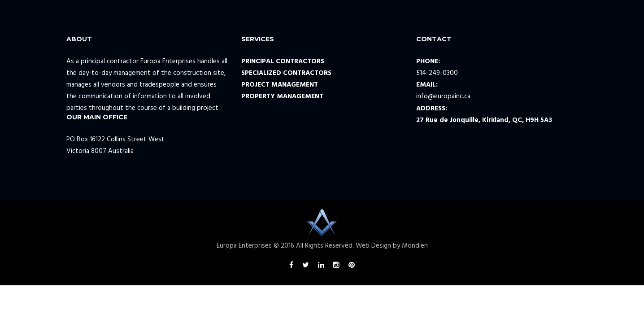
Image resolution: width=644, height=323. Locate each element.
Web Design (373, 246)
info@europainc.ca (443, 96)
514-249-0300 (437, 73)
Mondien (415, 246)
